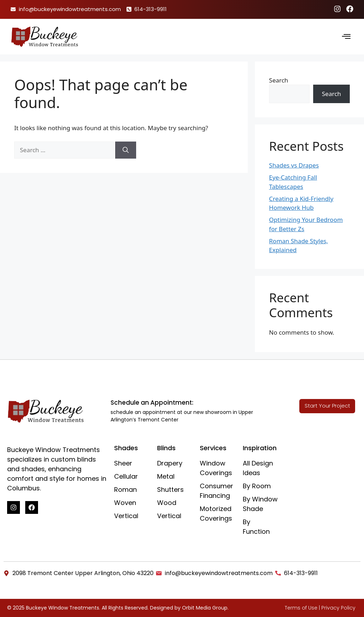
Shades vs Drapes (294, 165)
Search (279, 80)
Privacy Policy (338, 608)
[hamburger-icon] (346, 37)
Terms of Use (301, 608)
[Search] (126, 150)
